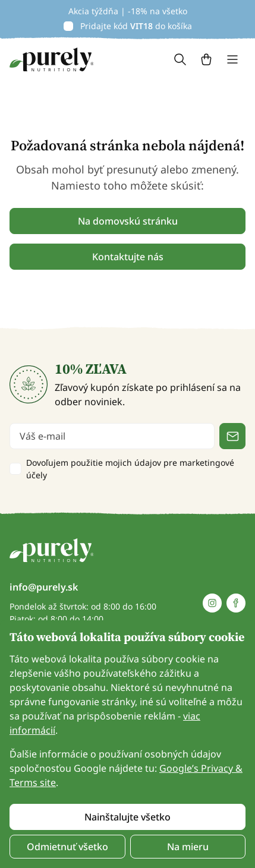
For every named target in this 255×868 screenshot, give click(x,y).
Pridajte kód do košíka (136, 26)
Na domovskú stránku (128, 221)
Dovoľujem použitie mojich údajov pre (130, 469)
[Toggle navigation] (232, 59)
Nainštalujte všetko (127, 817)
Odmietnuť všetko (67, 847)
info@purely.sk (44, 587)
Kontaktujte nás (128, 257)
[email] (112, 436)
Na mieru (188, 847)
